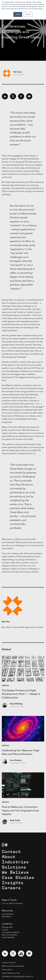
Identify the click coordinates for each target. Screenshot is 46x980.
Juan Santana (16, 760)
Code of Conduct (9, 963)
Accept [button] (18, 14)
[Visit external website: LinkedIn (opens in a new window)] (5, 954)
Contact (11, 852)
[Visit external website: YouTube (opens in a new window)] (21, 954)
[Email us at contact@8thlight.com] (29, 954)
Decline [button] (28, 14)
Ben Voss (18, 72)
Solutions (14, 867)
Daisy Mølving (16, 704)
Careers (11, 888)
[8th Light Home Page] (5, 845)
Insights (13, 883)
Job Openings (8, 914)
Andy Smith (15, 820)
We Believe (15, 872)
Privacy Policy (7, 970)
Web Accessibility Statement (13, 966)
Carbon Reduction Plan (11, 973)
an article (17, 156)
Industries (15, 862)
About (9, 857)
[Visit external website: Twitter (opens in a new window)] (13, 954)
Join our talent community (12, 903)
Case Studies (18, 878)
